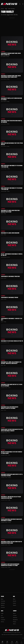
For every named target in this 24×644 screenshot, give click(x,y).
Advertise (15, 618)
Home (2, 9)
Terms (14, 624)
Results (15, 601)
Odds (2, 613)
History (3, 622)
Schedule (3, 601)
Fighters (3, 605)
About (14, 613)
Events (14, 603)
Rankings (3, 603)
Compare (3, 620)
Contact (15, 615)
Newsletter (15, 620)
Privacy (15, 622)
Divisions (3, 607)
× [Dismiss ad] (23, 638)
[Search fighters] (20, 4)
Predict (3, 618)
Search (15, 605)
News (2, 599)
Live (2, 615)
